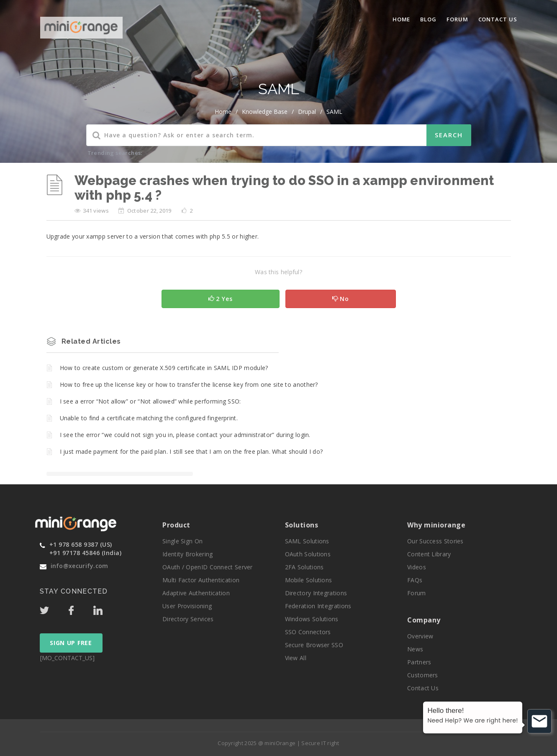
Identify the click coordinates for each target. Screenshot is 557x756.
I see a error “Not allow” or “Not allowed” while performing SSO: (150, 401)
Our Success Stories (435, 541)
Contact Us (498, 19)
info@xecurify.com (80, 566)
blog (428, 19)
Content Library (429, 554)
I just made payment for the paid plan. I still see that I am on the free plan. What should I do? (191, 451)
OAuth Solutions (308, 554)
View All (296, 658)
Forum (457, 19)
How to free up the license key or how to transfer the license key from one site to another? (189, 384)
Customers (423, 675)
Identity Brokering (187, 554)
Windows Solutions (312, 619)
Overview (420, 636)
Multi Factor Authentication (201, 580)
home (223, 112)
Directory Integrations (316, 593)
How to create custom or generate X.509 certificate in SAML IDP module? (164, 368)
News (415, 649)
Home (402, 19)
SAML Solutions (307, 541)
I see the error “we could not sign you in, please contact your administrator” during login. (185, 435)
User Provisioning (187, 606)
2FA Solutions (304, 567)
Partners (419, 662)
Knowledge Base (265, 112)
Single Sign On (182, 541)
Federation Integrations (318, 606)
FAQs (415, 580)
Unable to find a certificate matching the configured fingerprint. (149, 418)
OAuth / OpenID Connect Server (208, 567)
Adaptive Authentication (196, 593)
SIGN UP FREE (71, 643)
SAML (334, 112)
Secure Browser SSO (314, 645)
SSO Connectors (308, 632)
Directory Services (188, 619)
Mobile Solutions (309, 580)
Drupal (307, 112)
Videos (417, 567)
